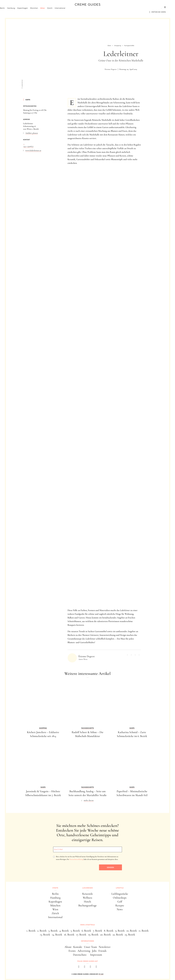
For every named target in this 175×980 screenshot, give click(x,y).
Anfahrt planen (32, 133)
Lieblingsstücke (120, 894)
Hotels (87, 902)
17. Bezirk (81, 935)
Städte (13, 7)
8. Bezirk (109, 931)
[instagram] (85, 967)
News (120, 909)
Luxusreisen (27, 7)
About (68, 947)
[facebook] (79, 967)
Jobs (94, 951)
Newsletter (105, 947)
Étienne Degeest (111, 69)
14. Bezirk (57, 935)
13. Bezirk (45, 935)
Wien (52, 12)
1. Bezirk (31, 931)
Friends (102, 951)
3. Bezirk (53, 931)
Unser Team (90, 947)
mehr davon (89, 800)
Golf (120, 902)
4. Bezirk (64, 931)
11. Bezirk (144, 931)
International (69, 12)
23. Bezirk (130, 935)
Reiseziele (87, 894)
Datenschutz (80, 955)
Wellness (87, 898)
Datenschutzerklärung (76, 859)
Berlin (12, 12)
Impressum (96, 955)
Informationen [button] (87, 941)
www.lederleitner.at (33, 150)
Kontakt (78, 947)
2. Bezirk (42, 931)
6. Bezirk (86, 931)
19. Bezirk (93, 935)
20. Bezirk (106, 935)
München (43, 12)
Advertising (84, 951)
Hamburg (20, 12)
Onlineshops (120, 898)
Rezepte (120, 906)
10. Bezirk (132, 931)
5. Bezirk (75, 931)
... (24, 144)
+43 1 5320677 (28, 146)
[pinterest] (90, 967)
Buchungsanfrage (88, 906)
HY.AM (101, 974)
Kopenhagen (32, 12)
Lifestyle (42, 7)
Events (72, 951)
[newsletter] (96, 967)
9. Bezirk (120, 931)
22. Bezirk (118, 935)
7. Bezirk (97, 931)
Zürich (59, 12)
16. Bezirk (69, 935)
